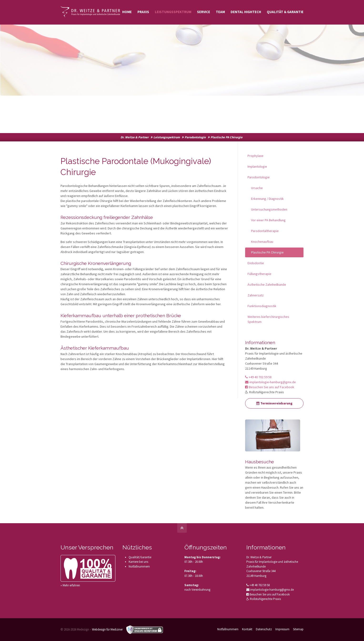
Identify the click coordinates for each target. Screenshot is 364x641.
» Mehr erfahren (70, 585)
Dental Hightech (246, 12)
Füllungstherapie (259, 274)
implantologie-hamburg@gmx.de (270, 382)
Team (220, 12)
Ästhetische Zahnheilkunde (267, 284)
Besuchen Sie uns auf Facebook (270, 387)
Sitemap (298, 629)
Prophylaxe (255, 156)
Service (204, 12)
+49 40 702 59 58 (258, 377)
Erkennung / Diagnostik (267, 199)
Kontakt (247, 629)
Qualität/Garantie (140, 557)
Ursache (257, 188)
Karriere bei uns (138, 562)
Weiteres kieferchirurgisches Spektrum (268, 319)
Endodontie (256, 263)
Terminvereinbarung (274, 403)
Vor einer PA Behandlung (268, 220)
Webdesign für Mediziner (107, 629)
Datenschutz (264, 629)
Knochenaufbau (262, 242)
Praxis (143, 12)
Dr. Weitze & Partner (135, 137)
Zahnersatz (256, 295)
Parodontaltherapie (265, 231)
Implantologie (257, 166)
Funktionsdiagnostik (262, 306)
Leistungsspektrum (173, 12)
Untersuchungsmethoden (269, 209)
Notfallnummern (139, 566)
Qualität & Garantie (285, 12)
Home (127, 12)
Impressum (282, 629)
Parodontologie (195, 137)
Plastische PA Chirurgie (267, 252)
